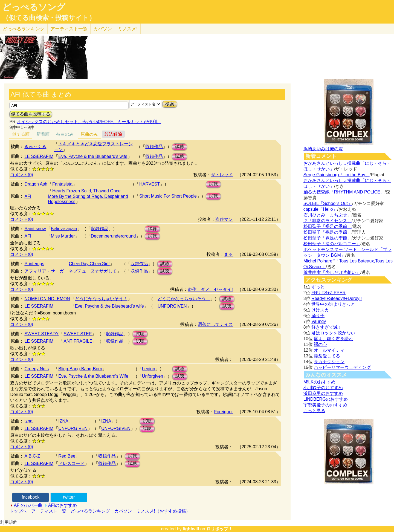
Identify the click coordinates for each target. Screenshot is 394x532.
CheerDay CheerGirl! (89, 264)
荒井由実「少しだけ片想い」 (332, 272)
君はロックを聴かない (333, 333)
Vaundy (319, 321)
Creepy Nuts (37, 369)
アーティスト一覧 (49, 511)
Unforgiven (153, 376)
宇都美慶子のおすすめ (325, 405)
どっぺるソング (34, 7)
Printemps (34, 264)
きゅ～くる (35, 147)
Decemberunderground (113, 236)
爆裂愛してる (327, 356)
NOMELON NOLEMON (47, 299)
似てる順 (21, 134)
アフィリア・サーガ (44, 271)
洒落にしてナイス (215, 324)
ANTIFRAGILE (78, 341)
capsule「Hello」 (320, 209)
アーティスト (69, 29)
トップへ (18, 511)
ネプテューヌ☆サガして (93, 271)
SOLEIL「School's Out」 (328, 203)
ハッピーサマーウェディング (342, 367)
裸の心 (320, 344)
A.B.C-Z (32, 456)
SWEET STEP (78, 334)
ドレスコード (71, 463)
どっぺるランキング (90, 511)
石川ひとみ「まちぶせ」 (328, 215)
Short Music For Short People (168, 196)
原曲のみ (89, 134)
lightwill (191, 529)
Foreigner (223, 412)
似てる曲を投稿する (31, 114)
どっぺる (24, 29)
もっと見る (314, 411)
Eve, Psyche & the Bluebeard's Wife (93, 376)
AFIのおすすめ (63, 505)
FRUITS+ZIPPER (328, 293)
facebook (31, 497)
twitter (69, 497)
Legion (149, 369)
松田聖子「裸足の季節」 (328, 226)
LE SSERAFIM (39, 156)
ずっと (318, 287)
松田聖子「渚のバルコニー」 (332, 244)
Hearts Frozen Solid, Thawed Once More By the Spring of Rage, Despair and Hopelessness (88, 196)
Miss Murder (63, 236)
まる (228, 254)
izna (28, 421)
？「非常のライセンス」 (328, 221)
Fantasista (62, 184)
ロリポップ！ (219, 529)
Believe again (64, 229)
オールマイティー (331, 350)
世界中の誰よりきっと (333, 304)
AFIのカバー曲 (28, 505)
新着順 (43, 134)
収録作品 (154, 147)
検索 (170, 104)
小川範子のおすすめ (323, 388)
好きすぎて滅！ (327, 327)
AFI (28, 196)
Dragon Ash (36, 184)
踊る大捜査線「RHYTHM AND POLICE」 (344, 192)
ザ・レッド (222, 175)
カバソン (103, 29)
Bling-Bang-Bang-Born (80, 369)
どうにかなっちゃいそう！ (101, 299)
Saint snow (35, 229)
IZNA (63, 421)
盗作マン (224, 219)
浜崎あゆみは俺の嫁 (323, 149)
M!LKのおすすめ (319, 382)
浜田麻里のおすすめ (323, 393)
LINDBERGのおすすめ (326, 399)
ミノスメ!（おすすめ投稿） (163, 511)
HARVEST (150, 184)
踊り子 (318, 316)
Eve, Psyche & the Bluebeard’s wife (93, 156)
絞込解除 (113, 134)
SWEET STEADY (41, 334)
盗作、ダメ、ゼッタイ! (210, 289)
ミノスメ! (128, 29)
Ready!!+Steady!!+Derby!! (337, 298)
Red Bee (67, 456)
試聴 (179, 147)
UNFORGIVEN (172, 306)
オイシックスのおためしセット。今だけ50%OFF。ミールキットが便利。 (89, 122)
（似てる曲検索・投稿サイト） (49, 18)
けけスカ (320, 310)
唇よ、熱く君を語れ (334, 339)
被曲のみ (65, 134)
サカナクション (329, 362)
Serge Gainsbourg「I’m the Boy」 (337, 175)
